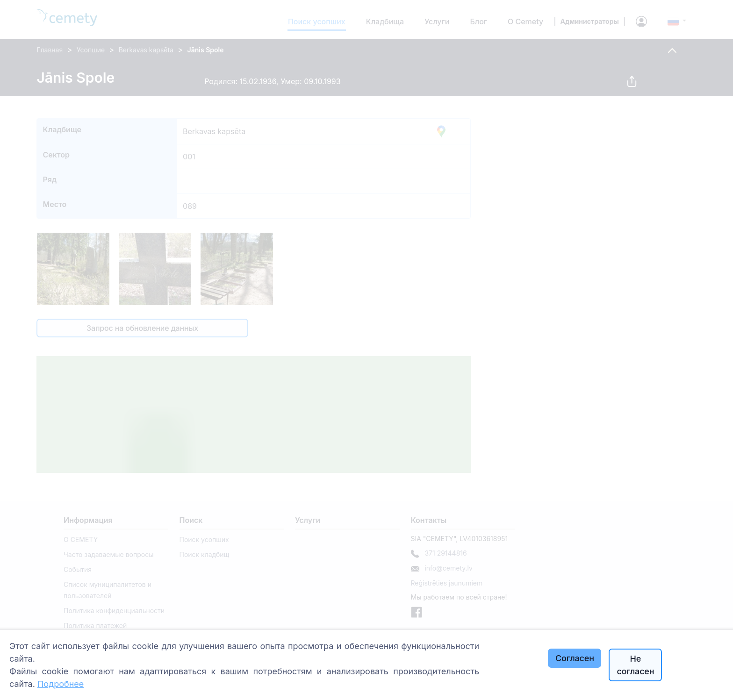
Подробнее (61, 684)
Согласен (575, 658)
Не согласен (635, 665)
